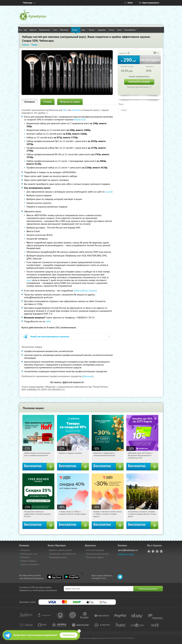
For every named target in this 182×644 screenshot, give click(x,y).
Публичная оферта (95, 557)
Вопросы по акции (70, 102)
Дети (120, 30)
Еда (26, 30)
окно (29, 280)
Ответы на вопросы (30, 564)
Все (21, 30)
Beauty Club (80, 119)
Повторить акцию (139, 82)
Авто (56, 30)
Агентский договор (95, 550)
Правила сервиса (29, 561)
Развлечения (45, 30)
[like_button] (155, 53)
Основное (30, 102)
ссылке (109, 192)
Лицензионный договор (98, 554)
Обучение (65, 30)
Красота (34, 30)
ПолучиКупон (131, 30)
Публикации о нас (29, 554)
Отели (112, 30)
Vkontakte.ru (153, 551)
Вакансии (25, 557)
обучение (88, 376)
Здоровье (102, 30)
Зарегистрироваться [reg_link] (151, 3)
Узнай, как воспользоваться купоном (50, 337)
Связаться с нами (126, 554)
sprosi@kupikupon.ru (128, 550)
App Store (55, 577)
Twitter (157, 551)
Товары (76, 30)
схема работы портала (85, 291)
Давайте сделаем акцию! (61, 550)
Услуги (93, 30)
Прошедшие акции (58, 557)
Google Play (72, 577)
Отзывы (47, 102)
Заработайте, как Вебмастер (62, 554)
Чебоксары (28, 3)
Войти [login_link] (130, 3)
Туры (84, 30)
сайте (48, 321)
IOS (65, 110)
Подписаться (69, 635)
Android (76, 110)
